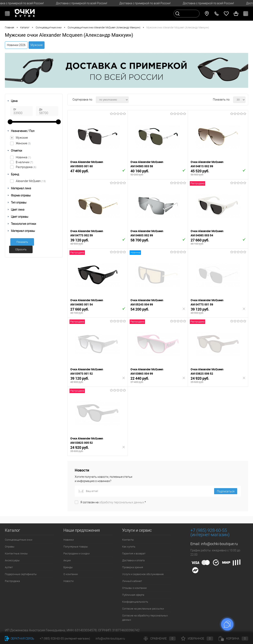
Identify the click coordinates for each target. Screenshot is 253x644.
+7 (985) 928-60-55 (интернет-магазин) (65, 639)
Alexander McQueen (31, 181)
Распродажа (26, 167)
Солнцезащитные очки (19, 540)
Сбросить (21, 249)
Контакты (128, 540)
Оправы (10, 547)
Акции (67, 560)
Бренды (68, 567)
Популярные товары (76, 547)
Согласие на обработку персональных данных (145, 618)
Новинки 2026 (16, 45)
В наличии (24, 162)
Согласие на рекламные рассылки (143, 609)
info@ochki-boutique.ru (219, 544)
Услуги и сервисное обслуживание (143, 574)
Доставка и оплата (133, 560)
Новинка (23, 157)
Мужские (37, 45)
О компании (71, 574)
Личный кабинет (132, 581)
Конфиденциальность (135, 602)
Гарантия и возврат (134, 553)
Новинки (69, 540)
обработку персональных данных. (122, 502)
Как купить (129, 547)
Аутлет (9, 567)
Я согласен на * (113, 502)
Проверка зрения (133, 567)
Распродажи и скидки (76, 553)
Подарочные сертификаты (21, 574)
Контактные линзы (16, 553)
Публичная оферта (133, 595)
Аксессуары (12, 560)
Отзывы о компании (134, 588)
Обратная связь (20, 639)
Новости (68, 581)
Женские (23, 143)
